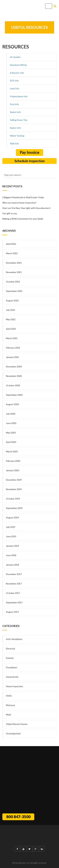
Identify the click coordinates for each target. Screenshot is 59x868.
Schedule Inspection (30, 161)
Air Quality (15, 57)
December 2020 (14, 367)
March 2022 (12, 253)
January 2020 (13, 470)
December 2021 (14, 263)
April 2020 (11, 442)
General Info (12, 677)
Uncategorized (13, 733)
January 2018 (13, 565)
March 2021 (12, 338)
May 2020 (11, 433)
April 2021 (11, 329)
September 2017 (14, 602)
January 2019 (13, 546)
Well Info (14, 144)
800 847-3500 (18, 817)
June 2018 (11, 555)
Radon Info (15, 112)
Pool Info (14, 104)
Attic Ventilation (14, 639)
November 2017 (14, 584)
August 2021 (12, 300)
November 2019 (14, 489)
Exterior (10, 658)
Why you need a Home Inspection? (19, 203)
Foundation (12, 667)
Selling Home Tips (19, 120)
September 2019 (14, 508)
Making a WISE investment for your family (23, 219)
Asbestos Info (17, 73)
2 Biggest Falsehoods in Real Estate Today (23, 197)
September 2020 (14, 395)
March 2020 (12, 451)
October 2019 (13, 499)
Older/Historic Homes (17, 724)
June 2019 (11, 536)
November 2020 (14, 376)
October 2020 (13, 385)
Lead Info (15, 88)
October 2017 (13, 593)
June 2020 (11, 423)
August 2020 (12, 404)
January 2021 (13, 357)
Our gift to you (10, 213)
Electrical (10, 649)
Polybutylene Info (19, 96)
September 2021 (14, 291)
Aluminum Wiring (18, 65)
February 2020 (13, 461)
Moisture (10, 705)
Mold (8, 715)
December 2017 (14, 574)
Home (26, 18)
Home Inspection (14, 686)
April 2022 (11, 244)
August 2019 (12, 518)
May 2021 (11, 319)
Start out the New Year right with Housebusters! (27, 208)
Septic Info (15, 128)
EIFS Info (14, 81)
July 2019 (11, 527)
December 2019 (14, 480)
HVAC (9, 696)
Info (34, 18)
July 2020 (11, 414)
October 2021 (13, 282)
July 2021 (11, 310)
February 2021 (13, 348)
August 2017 (12, 612)
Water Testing (17, 136)
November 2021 (14, 272)
